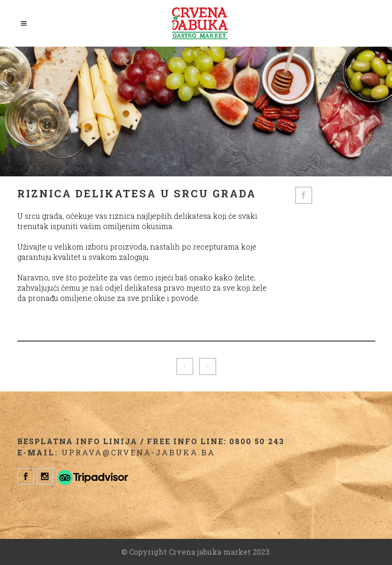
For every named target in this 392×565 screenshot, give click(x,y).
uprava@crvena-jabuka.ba (138, 452)
